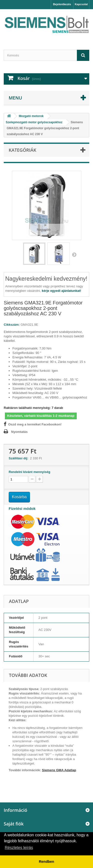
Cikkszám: (12, 325)
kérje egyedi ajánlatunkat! (61, 291)
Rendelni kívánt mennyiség (30, 472)
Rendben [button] (47, 862)
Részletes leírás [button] (19, 848)
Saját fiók (14, 824)
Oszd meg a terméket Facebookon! (35, 424)
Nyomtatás (19, 432)
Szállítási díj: (19, 458)
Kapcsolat (81, 4)
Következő (74, 254)
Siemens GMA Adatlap (59, 770)
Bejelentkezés (62, 4)
